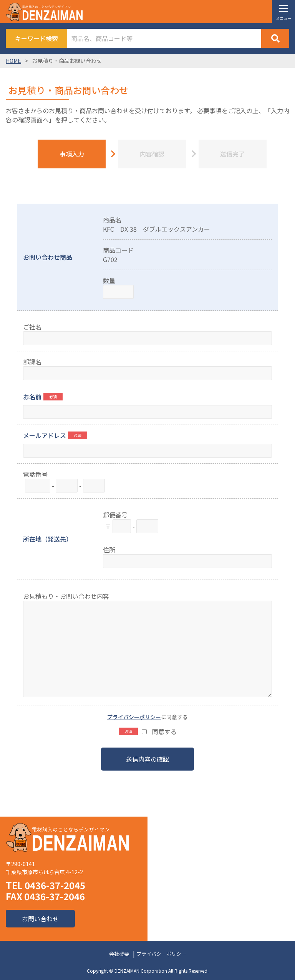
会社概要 (119, 954)
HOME (13, 61)
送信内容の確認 (147, 759)
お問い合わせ (40, 919)
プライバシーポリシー (134, 717)
